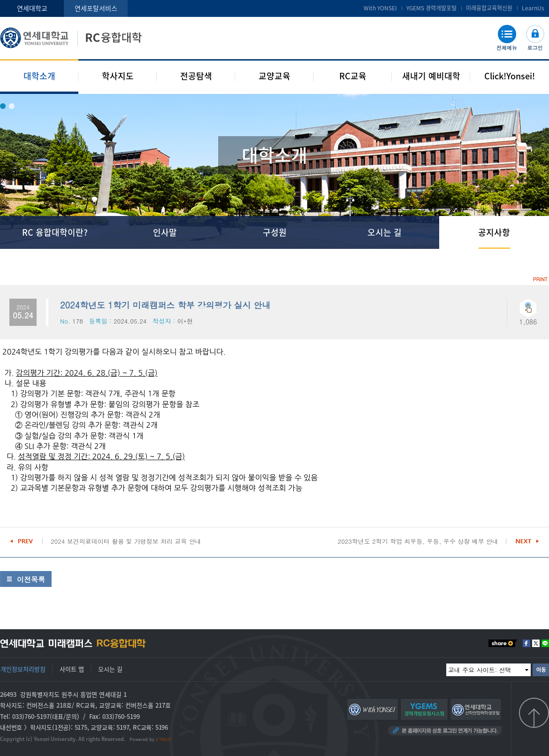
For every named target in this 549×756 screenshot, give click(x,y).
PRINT (540, 279)
